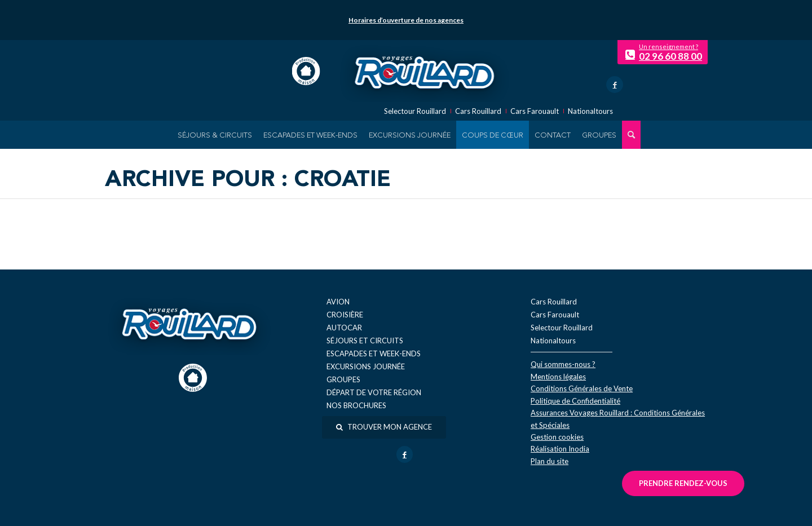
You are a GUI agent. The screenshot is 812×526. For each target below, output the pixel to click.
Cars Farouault (535, 111)
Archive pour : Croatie (248, 180)
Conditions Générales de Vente (582, 388)
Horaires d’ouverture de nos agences (406, 20)
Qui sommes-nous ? (563, 364)
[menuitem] (215, 135)
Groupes (343, 379)
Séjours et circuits (365, 341)
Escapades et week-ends (374, 353)
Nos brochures (356, 405)
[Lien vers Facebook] (615, 85)
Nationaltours (590, 111)
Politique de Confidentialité (575, 401)
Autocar (344, 328)
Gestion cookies (557, 437)
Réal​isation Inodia (560, 449)
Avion (338, 302)
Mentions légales (558, 377)
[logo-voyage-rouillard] (425, 71)
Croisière (345, 315)
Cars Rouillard (478, 111)
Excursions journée (366, 366)
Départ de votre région (374, 392)
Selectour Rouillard (415, 111)
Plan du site (550, 461)
